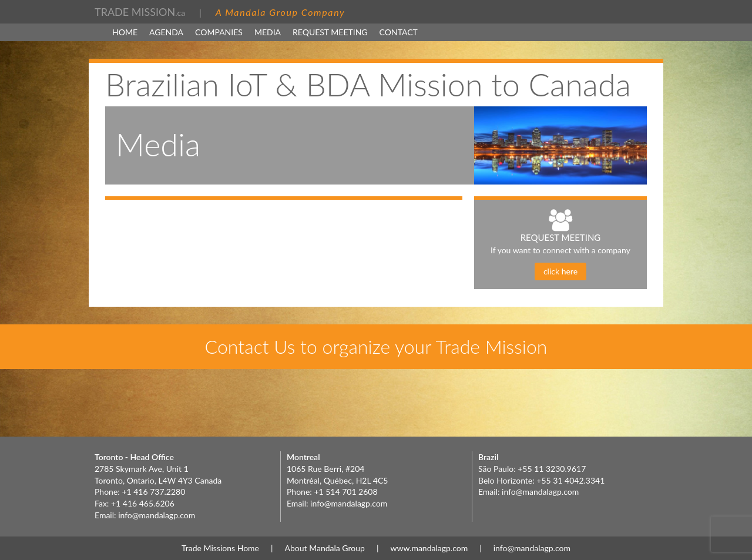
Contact (399, 32)
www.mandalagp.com (429, 548)
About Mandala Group (325, 548)
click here (560, 271)
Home (125, 32)
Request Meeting (330, 32)
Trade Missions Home (220, 548)
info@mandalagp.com (157, 515)
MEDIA (268, 32)
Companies (219, 32)
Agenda (166, 32)
